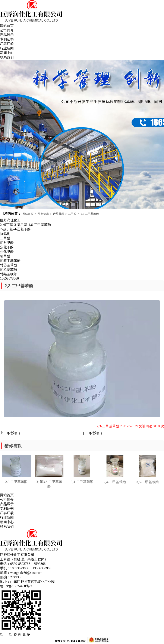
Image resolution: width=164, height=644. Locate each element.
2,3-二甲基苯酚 (90, 214)
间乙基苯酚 (9, 270)
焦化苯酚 (7, 247)
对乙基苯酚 (9, 265)
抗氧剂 (5, 234)
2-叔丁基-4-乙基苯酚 (15, 229)
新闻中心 (7, 53)
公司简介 (7, 30)
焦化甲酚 (7, 252)
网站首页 (7, 26)
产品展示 (7, 35)
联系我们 (7, 57)
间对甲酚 (7, 243)
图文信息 (43, 214)
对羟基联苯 (9, 274)
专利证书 (7, 39)
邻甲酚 (5, 256)
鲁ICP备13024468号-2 (16, 586)
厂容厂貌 (7, 44)
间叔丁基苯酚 (10, 261)
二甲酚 (72, 214)
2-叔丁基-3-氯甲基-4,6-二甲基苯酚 (26, 225)
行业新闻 (7, 48)
